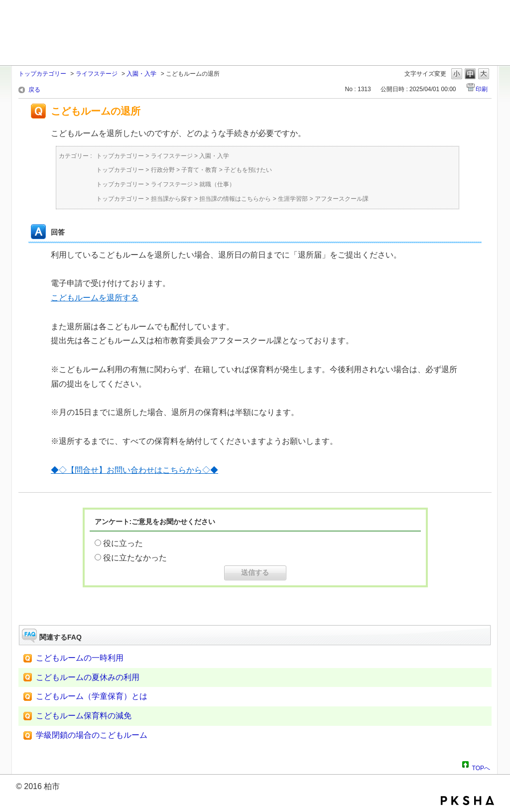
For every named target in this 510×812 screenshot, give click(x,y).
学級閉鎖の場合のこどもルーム (92, 735)
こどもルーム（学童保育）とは (92, 696)
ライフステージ (97, 74)
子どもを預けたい (248, 170)
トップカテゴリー (42, 74)
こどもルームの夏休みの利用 (88, 677)
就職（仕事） (217, 184)
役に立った (123, 543)
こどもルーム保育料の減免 (84, 716)
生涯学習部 (293, 199)
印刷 (482, 89)
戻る (34, 90)
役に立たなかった (135, 558)
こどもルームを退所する (95, 298)
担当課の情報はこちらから (235, 199)
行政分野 (163, 170)
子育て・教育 (199, 170)
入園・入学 (141, 74)
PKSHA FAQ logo (467, 801)
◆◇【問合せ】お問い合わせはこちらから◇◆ (134, 470)
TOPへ (481, 767)
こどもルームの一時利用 (80, 658)
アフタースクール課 (342, 199)
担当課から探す (172, 199)
